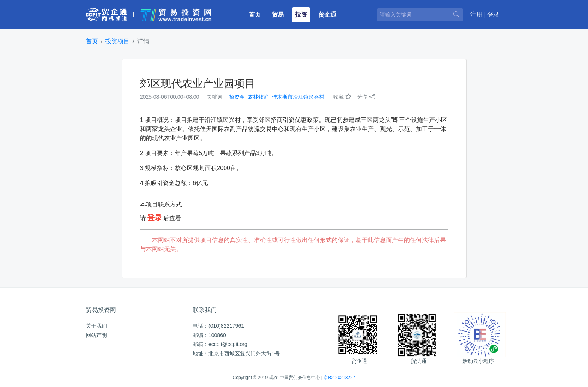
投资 (301, 14)
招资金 (237, 97)
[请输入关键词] (420, 15)
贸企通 (327, 14)
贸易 (278, 14)
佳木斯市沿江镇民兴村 (298, 97)
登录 (493, 14)
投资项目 (117, 41)
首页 (256, 14)
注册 (476, 14)
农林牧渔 (258, 97)
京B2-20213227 (339, 378)
